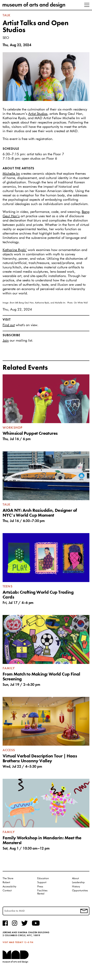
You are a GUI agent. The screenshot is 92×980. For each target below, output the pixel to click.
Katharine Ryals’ (15, 250)
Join (6, 341)
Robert (6, 882)
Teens (8, 587)
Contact (7, 891)
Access (9, 750)
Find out (9, 325)
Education (43, 878)
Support (42, 882)
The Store (8, 878)
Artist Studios (38, 114)
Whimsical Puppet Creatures (30, 434)
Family (9, 668)
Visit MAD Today (13, 942)
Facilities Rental (42, 892)
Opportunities (80, 891)
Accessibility (9, 887)
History (76, 887)
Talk (7, 15)
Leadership (78, 882)
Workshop (12, 428)
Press (40, 887)
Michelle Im (11, 174)
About (75, 878)
